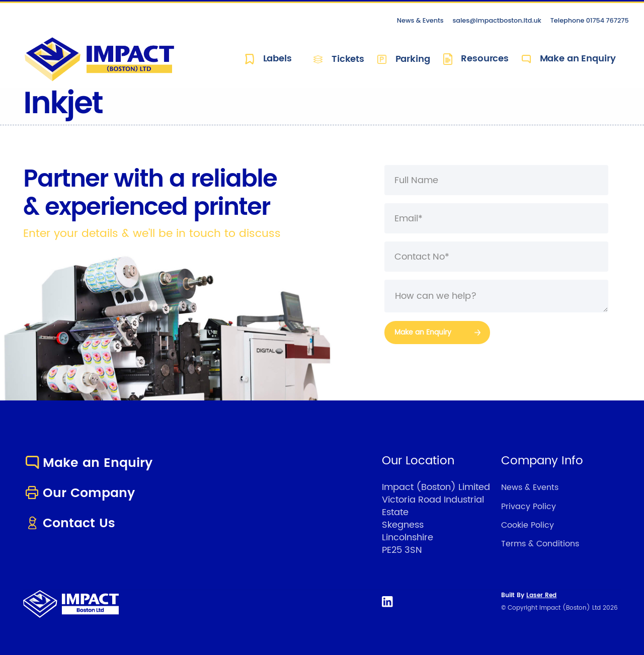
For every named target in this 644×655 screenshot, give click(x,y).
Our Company (79, 493)
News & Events (420, 20)
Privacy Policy (529, 507)
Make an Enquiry (569, 59)
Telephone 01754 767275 (590, 20)
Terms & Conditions (540, 544)
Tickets (339, 59)
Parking (404, 59)
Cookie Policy (528, 525)
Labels (268, 59)
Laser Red (541, 595)
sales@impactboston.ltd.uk (497, 20)
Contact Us (69, 523)
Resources (476, 59)
